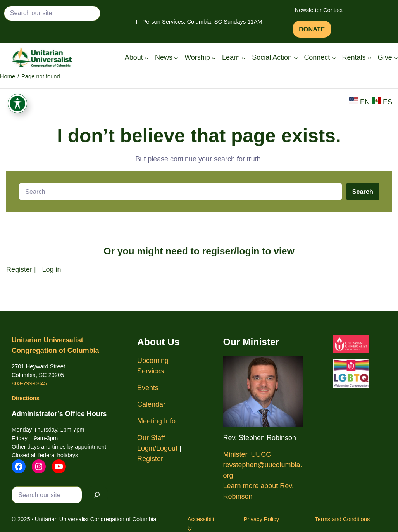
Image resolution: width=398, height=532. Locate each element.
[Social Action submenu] (296, 58)
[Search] (97, 495)
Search (363, 192)
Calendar (151, 404)
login (248, 251)
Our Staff (151, 438)
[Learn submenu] (244, 58)
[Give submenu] (396, 58)
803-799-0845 (29, 383)
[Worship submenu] (214, 58)
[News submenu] (176, 58)
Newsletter (308, 10)
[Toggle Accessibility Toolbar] (17, 107)
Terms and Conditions (342, 519)
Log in (52, 269)
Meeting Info (156, 421)
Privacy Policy (261, 519)
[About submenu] (147, 58)
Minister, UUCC (247, 454)
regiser (218, 251)
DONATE (312, 29)
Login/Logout (157, 448)
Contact (333, 10)
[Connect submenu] (334, 58)
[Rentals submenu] (370, 58)
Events (148, 388)
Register (19, 269)
